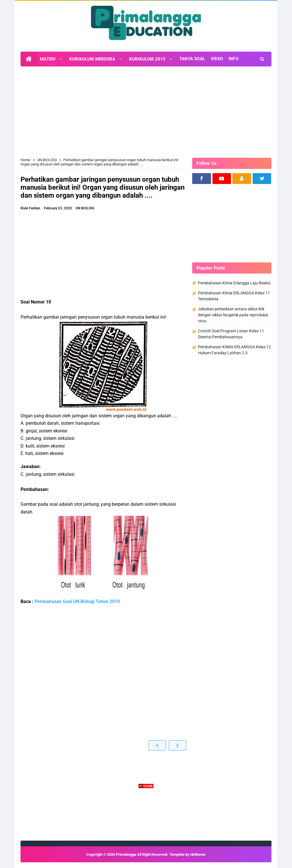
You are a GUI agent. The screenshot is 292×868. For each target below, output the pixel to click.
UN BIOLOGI (85, 208)
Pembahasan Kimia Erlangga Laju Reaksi (234, 283)
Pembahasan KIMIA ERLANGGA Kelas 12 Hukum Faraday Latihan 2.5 (234, 350)
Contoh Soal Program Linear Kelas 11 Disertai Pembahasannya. (231, 334)
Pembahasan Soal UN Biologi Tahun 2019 (77, 601)
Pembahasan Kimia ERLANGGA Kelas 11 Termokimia (234, 296)
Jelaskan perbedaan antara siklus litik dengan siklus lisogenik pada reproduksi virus (233, 315)
